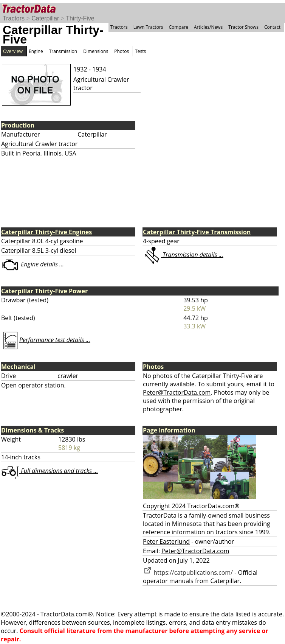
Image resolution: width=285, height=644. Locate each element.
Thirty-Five (80, 18)
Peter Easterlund (166, 541)
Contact (272, 27)
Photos (122, 51)
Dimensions (96, 51)
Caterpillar (45, 18)
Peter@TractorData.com (177, 392)
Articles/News (208, 27)
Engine (36, 51)
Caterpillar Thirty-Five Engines (46, 232)
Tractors (14, 18)
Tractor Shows (243, 27)
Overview (13, 51)
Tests (140, 51)
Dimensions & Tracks (33, 430)
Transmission (63, 51)
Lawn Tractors (148, 27)
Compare (178, 27)
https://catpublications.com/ (188, 572)
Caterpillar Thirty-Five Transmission (197, 232)
